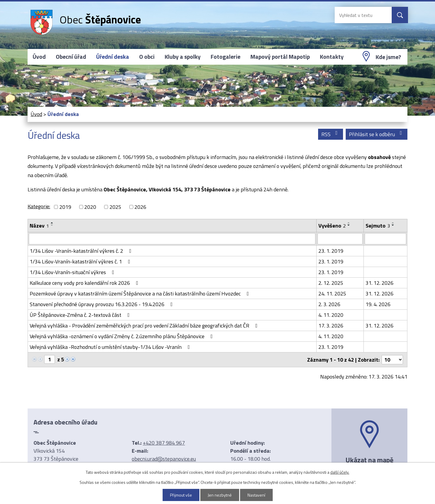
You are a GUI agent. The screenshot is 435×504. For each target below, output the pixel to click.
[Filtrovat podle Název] (172, 239)
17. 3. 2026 (331, 326)
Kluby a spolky (183, 57)
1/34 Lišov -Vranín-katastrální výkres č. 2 (82, 251)
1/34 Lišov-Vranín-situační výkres (73, 272)
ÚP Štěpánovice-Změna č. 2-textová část (81, 315)
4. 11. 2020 (331, 315)
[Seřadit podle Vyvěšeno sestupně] (349, 225)
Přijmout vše (181, 495)
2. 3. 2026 (329, 304)
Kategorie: (39, 206)
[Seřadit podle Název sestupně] (52, 225)
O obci (147, 57)
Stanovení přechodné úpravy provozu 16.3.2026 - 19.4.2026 (102, 304)
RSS (331, 134)
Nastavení (256, 495)
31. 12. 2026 (380, 283)
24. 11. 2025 (332, 294)
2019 (65, 207)
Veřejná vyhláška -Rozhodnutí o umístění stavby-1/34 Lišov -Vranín (111, 347)
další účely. (340, 472)
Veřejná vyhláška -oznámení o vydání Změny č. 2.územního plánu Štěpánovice (122, 336)
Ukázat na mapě (369, 460)
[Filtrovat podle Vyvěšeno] (340, 239)
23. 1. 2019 (331, 251)
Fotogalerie (226, 57)
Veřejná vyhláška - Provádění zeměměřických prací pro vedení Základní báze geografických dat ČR (145, 326)
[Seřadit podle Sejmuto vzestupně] (393, 223)
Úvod (39, 57)
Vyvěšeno (332, 226)
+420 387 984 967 (164, 443)
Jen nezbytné (220, 495)
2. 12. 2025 (331, 283)
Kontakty (332, 57)
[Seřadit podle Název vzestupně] (52, 223)
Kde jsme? (388, 57)
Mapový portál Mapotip (280, 57)
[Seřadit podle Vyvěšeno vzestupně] (349, 223)
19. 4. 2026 (378, 304)
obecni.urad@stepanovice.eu (164, 459)
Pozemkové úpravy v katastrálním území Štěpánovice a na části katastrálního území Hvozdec (140, 294)
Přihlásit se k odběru (377, 134)
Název (39, 226)
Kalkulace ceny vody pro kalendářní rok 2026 (85, 283)
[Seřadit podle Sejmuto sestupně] (393, 225)
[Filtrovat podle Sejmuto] (385, 239)
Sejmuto (378, 226)
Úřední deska (113, 57)
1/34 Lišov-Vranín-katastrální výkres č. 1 (81, 261)
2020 (90, 207)
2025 (115, 207)
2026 (140, 207)
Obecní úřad (71, 57)
